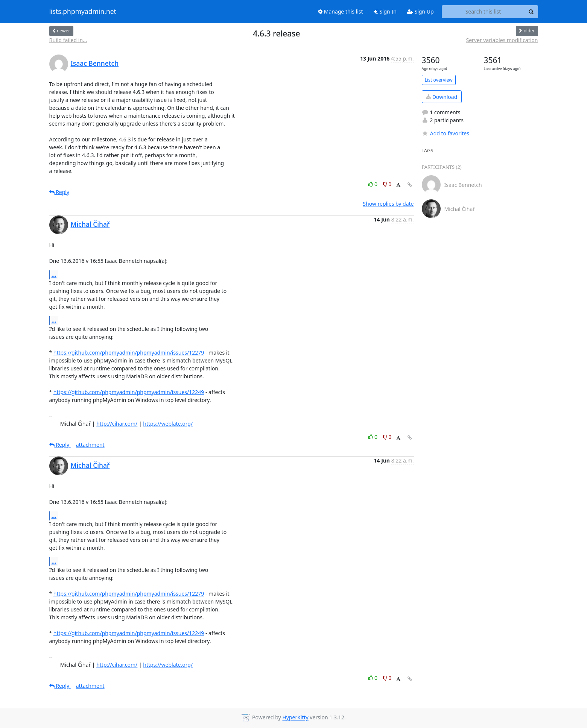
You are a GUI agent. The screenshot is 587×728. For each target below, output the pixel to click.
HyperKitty (295, 718)
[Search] (531, 12)
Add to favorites (446, 133)
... (54, 275)
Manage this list (341, 11)
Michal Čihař (90, 224)
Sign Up (420, 11)
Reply (59, 192)
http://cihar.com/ (117, 424)
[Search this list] (483, 12)
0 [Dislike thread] (387, 184)
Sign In (385, 11)
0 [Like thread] (373, 184)
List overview (439, 80)
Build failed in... (68, 40)
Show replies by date (388, 204)
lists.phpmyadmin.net (83, 12)
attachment (90, 445)
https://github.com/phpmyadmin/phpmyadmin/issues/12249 (129, 392)
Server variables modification (502, 40)
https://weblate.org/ (168, 424)
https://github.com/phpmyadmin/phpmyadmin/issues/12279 (129, 353)
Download (442, 97)
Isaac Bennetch (95, 63)
